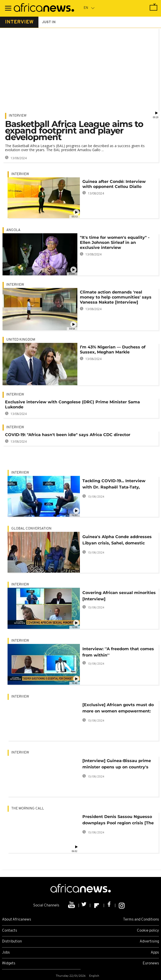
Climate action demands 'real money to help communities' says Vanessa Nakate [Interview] (116, 297)
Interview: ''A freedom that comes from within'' (118, 652)
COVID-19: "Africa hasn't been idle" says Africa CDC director (68, 435)
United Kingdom (21, 340)
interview (19, 22)
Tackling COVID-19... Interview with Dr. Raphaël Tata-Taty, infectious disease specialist (114, 485)
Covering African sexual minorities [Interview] (119, 596)
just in (49, 22)
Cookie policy (148, 931)
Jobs (6, 953)
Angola (13, 230)
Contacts (10, 931)
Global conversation (31, 529)
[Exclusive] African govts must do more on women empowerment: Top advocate (118, 709)
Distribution (12, 942)
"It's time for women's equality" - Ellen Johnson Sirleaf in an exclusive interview (115, 242)
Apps (155, 953)
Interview (18, 116)
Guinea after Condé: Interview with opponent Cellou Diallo (114, 184)
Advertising (149, 942)
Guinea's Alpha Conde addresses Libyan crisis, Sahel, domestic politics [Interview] (117, 541)
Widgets (9, 963)
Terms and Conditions (141, 920)
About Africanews (17, 920)
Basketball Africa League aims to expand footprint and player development (74, 130)
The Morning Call (28, 809)
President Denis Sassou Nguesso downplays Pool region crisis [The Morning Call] (118, 821)
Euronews (151, 963)
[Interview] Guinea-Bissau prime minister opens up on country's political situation (117, 765)
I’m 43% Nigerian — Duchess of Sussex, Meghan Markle (113, 350)
